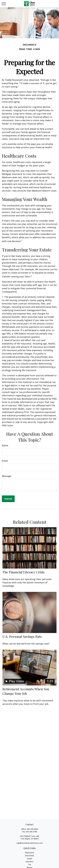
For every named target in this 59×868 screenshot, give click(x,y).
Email (5, 461)
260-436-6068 (32, 829)
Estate (29, 859)
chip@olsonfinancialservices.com (30, 843)
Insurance (29, 862)
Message (7, 476)
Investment (29, 856)
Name (5, 445)
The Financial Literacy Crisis (24, 572)
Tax (30, 864)
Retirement (30, 853)
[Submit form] (8, 499)
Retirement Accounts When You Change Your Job (26, 691)
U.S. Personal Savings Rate (22, 636)
